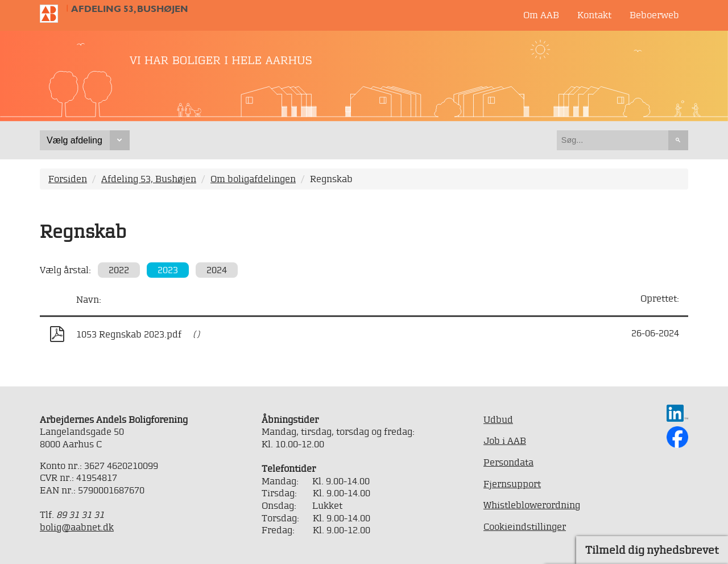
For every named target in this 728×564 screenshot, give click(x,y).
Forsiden (68, 179)
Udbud (498, 419)
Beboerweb (654, 15)
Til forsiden (53, 14)
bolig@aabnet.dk (77, 527)
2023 (168, 270)
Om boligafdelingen (253, 179)
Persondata (508, 462)
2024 (217, 270)
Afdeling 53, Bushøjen (130, 9)
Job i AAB (505, 441)
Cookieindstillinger (525, 526)
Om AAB (541, 15)
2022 (119, 270)
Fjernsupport (512, 484)
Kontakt (594, 15)
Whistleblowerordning (532, 505)
